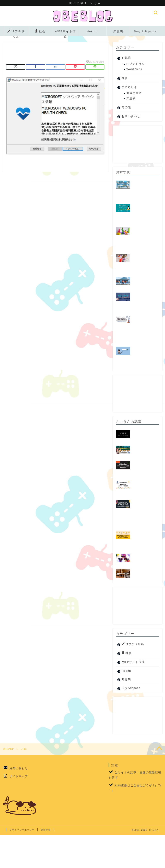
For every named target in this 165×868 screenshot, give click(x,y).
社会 (40, 32)
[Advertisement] (136, 145)
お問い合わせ (131, 117)
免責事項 (46, 830)
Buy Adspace (145, 32)
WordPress (134, 70)
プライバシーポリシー (22, 830)
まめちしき (129, 88)
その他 (126, 108)
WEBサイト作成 (65, 33)
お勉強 (126, 58)
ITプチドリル (16, 33)
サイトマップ (19, 777)
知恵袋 (118, 32)
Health (92, 32)
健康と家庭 (134, 94)
